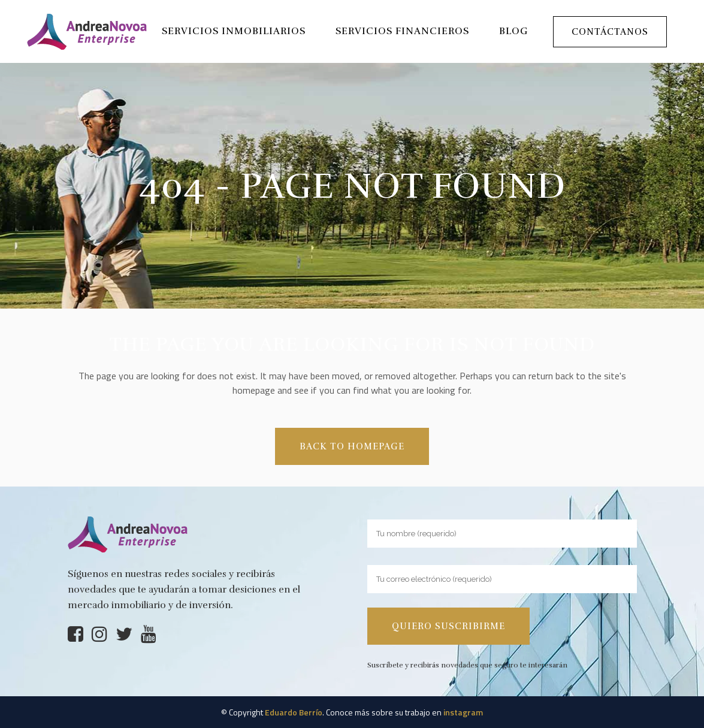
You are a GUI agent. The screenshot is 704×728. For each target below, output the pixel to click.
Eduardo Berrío (294, 712)
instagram (463, 712)
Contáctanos (610, 32)
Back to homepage (352, 446)
